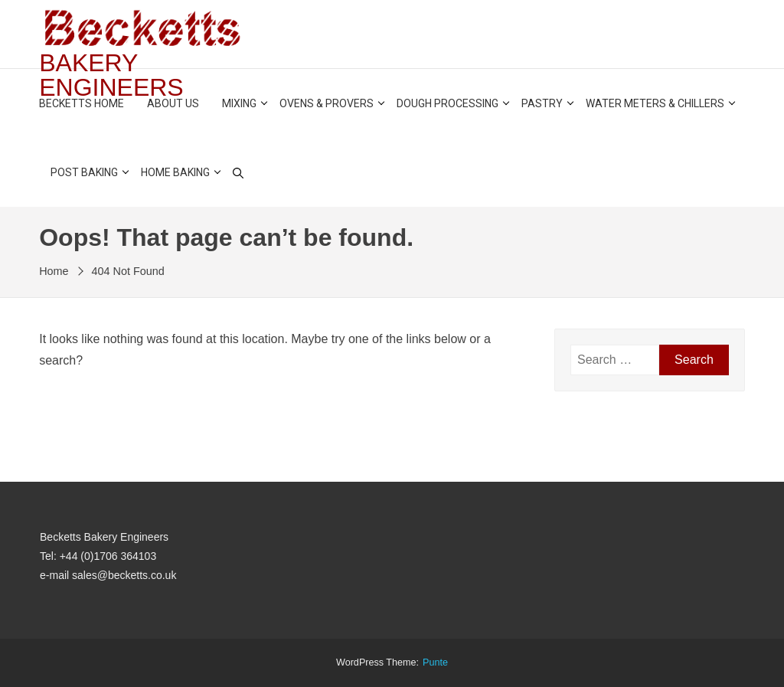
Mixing (239, 103)
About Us (173, 103)
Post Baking (84, 172)
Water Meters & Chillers (655, 103)
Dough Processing (448, 103)
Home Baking (175, 172)
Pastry (542, 103)
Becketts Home (82, 103)
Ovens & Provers (327, 103)
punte (435, 662)
